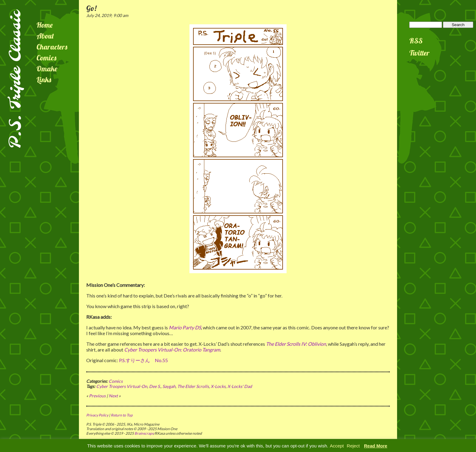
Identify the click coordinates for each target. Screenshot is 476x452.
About (45, 36)
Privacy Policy (97, 415)
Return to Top (122, 415)
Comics (46, 58)
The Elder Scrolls (193, 386)
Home (45, 25)
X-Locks (218, 386)
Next (113, 396)
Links (44, 80)
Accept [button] (337, 446)
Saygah (169, 386)
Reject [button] (353, 446)
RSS (416, 41)
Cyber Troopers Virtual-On (122, 386)
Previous (97, 396)
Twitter (419, 53)
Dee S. (155, 386)
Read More (376, 446)
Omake (47, 69)
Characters (52, 47)
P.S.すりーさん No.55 (143, 360)
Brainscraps (144, 433)
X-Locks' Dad (240, 386)
